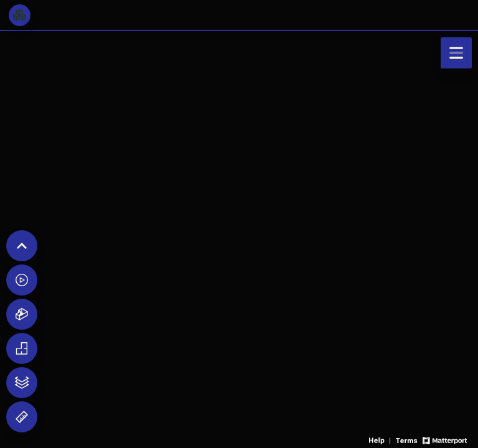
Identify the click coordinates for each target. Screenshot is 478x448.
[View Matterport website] (445, 440)
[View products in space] (456, 53)
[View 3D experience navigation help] (381, 440)
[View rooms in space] (20, 15)
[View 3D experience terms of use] (407, 440)
